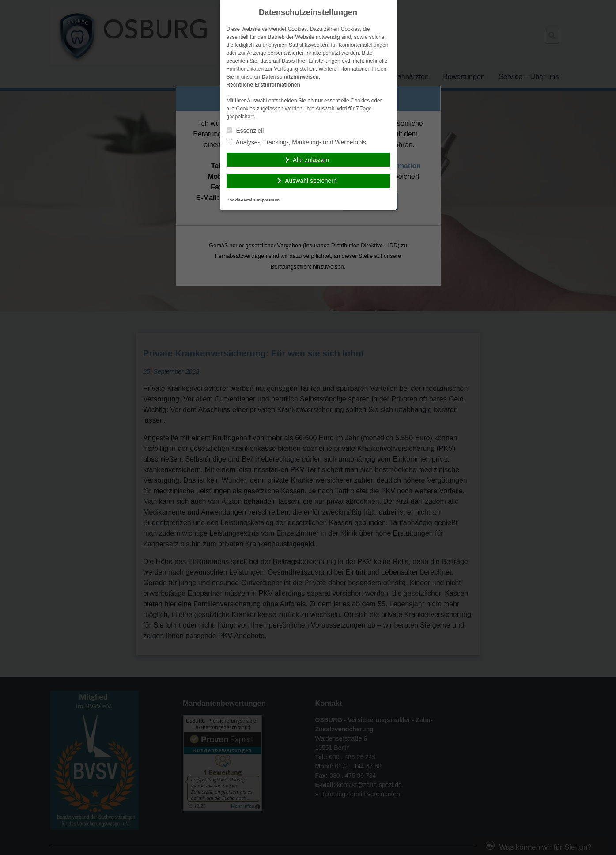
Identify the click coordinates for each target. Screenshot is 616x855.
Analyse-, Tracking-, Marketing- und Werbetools (297, 142)
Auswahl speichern (311, 181)
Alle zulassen (311, 160)
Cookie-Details (241, 200)
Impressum (268, 200)
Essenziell (245, 131)
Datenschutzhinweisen (290, 77)
